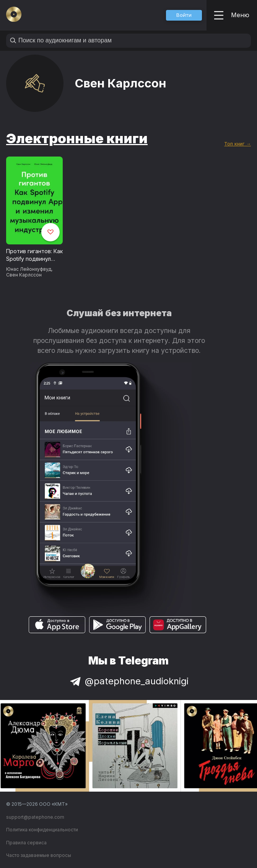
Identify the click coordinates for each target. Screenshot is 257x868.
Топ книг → (237, 144)
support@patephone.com (35, 817)
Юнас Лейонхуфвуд (29, 269)
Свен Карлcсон (24, 275)
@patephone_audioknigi (128, 681)
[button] (184, 15)
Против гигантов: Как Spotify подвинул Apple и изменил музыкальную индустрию (34, 255)
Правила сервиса (26, 843)
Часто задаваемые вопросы (39, 855)
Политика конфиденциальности (42, 830)
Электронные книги (77, 138)
